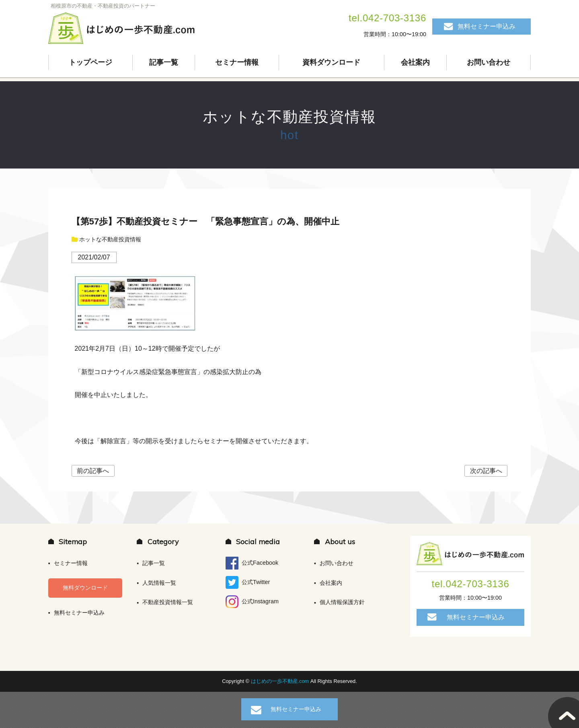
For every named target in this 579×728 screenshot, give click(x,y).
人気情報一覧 (159, 583)
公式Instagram (252, 602)
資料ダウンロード (331, 62)
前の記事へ (93, 471)
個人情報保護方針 (342, 602)
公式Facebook (252, 563)
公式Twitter (248, 582)
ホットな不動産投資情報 (289, 117)
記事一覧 (164, 62)
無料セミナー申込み (487, 26)
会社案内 (415, 62)
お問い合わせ (489, 62)
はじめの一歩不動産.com (281, 681)
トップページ (90, 62)
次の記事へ (486, 471)
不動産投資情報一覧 (168, 602)
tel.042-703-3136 (387, 18)
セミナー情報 (237, 62)
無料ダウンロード (85, 588)
